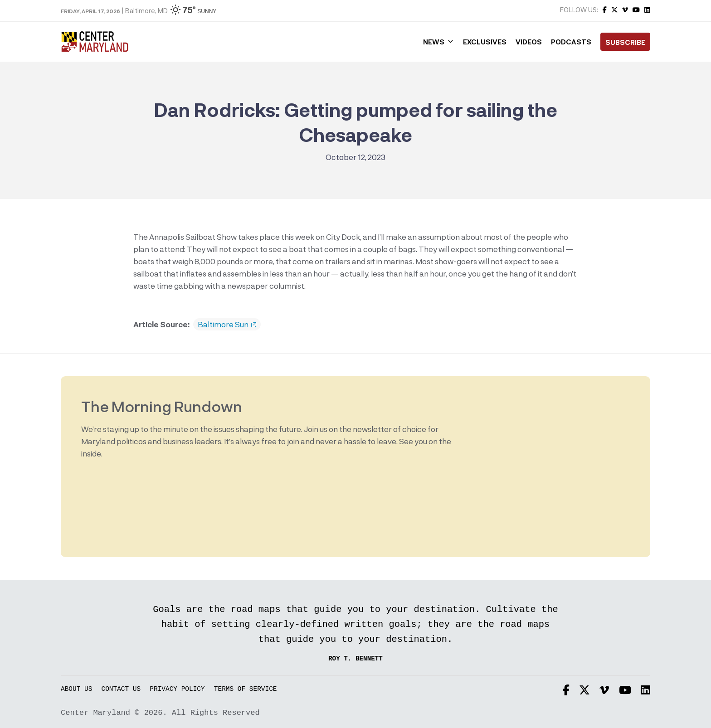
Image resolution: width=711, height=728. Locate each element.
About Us (76, 689)
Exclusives (485, 42)
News (438, 42)
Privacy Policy (177, 689)
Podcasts (571, 42)
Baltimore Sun (227, 325)
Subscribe (625, 42)
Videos (529, 42)
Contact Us (121, 689)
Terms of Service (246, 689)
